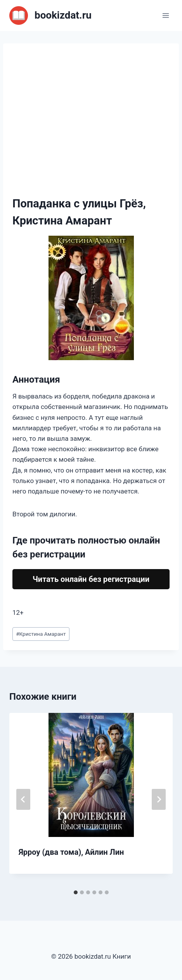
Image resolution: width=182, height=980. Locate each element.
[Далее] (159, 799)
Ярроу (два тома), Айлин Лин (71, 852)
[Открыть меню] (166, 15)
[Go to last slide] (23, 799)
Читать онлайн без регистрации (91, 579)
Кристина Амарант (41, 634)
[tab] (76, 892)
